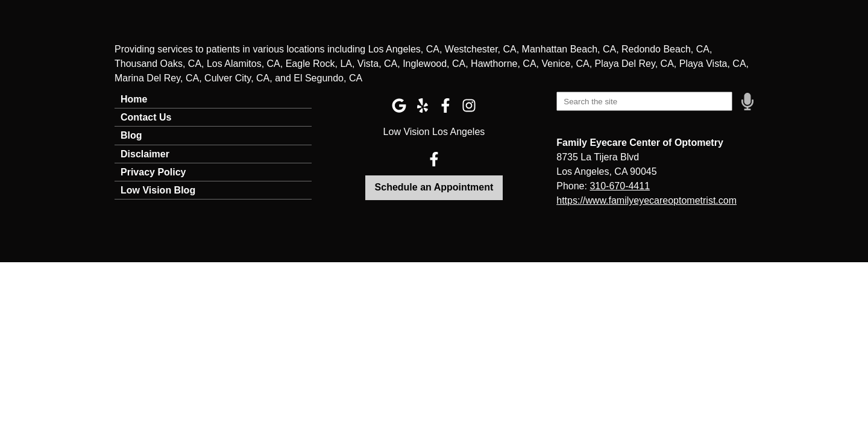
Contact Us (146, 117)
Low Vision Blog (158, 190)
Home (134, 99)
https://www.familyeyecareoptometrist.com (646, 200)
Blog (131, 135)
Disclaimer (145, 154)
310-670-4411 (620, 186)
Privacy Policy (153, 172)
